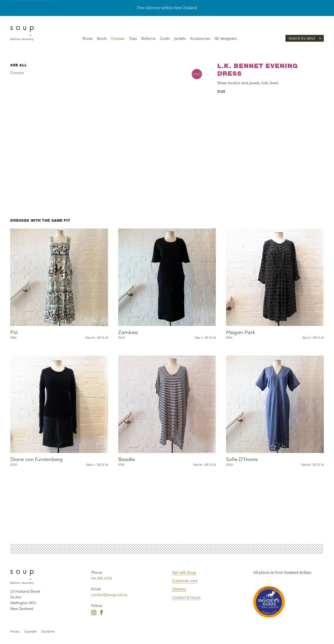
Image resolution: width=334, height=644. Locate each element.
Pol (14, 332)
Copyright (30, 631)
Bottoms (148, 38)
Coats (165, 38)
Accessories (200, 38)
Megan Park (240, 332)
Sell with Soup (184, 572)
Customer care (185, 580)
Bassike (127, 459)
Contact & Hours (186, 597)
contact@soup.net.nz (109, 595)
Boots (102, 38)
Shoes (87, 38)
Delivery (179, 589)
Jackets (180, 38)
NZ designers (226, 38)
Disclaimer (48, 631)
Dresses (118, 38)
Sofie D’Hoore (242, 459)
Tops (133, 38)
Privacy (15, 631)
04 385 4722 (102, 578)
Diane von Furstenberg (36, 459)
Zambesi (128, 332)
